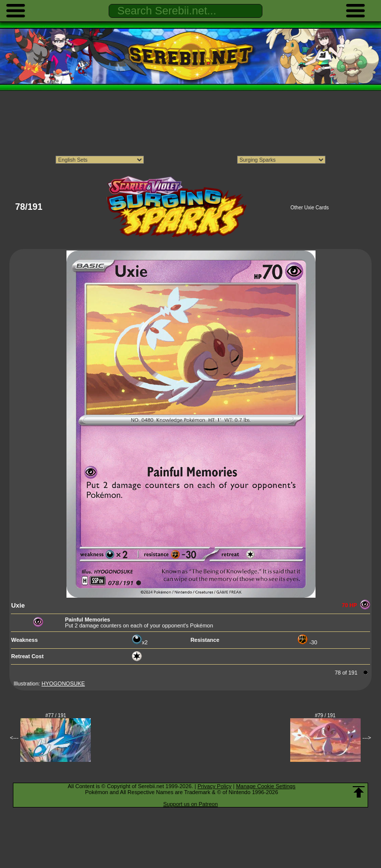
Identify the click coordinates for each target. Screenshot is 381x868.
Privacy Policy (214, 786)
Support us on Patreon (190, 804)
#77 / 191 (56, 715)
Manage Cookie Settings (266, 786)
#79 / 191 (325, 715)
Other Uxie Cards (310, 208)
